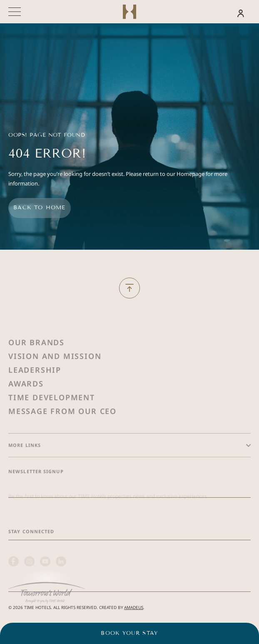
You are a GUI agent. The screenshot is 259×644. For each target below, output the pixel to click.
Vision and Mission (55, 372)
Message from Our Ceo (62, 427)
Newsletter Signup (36, 487)
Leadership (35, 386)
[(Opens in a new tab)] (47, 605)
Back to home (40, 208)
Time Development (52, 413)
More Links (25, 461)
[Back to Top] (129, 288)
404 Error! (47, 154)
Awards (26, 400)
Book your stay (129, 633)
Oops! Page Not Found (47, 135)
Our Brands (36, 358)
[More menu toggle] (15, 12)
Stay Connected (31, 548)
